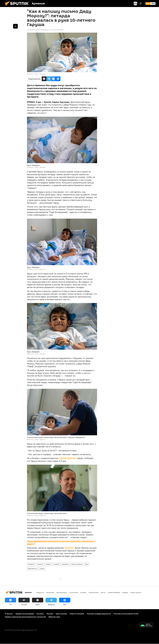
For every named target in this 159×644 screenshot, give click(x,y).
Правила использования (25, 614)
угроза (42, 569)
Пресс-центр (136, 592)
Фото (103, 592)
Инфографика (114, 592)
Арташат (57, 564)
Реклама (50, 614)
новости (40, 592)
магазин (48, 564)
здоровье (65, 564)
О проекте (9, 614)
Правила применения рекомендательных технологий (25, 617)
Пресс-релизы (61, 614)
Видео (125, 592)
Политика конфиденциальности (99, 614)
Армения (40, 564)
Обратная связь (54, 617)
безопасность (32, 569)
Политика (74, 592)
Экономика (62, 592)
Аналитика (94, 592)
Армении (69, 548)
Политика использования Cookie (126, 614)
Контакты (40, 614)
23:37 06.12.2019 (33, 30)
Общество (31, 564)
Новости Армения (77, 564)
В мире (83, 592)
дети (87, 564)
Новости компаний (77, 614)
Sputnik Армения (68, 458)
